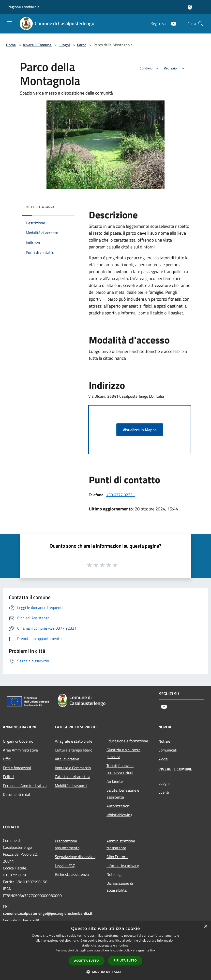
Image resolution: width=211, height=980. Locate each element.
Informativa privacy (123, 866)
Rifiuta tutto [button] (125, 960)
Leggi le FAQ (65, 866)
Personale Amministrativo (25, 785)
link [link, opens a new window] (153, 950)
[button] (105, 972)
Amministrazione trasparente (121, 844)
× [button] (205, 926)
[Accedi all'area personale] (190, 7)
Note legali (115, 874)
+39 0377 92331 (121, 495)
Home (11, 45)
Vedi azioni (175, 68)
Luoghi (64, 45)
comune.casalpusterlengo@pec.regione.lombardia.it (48, 913)
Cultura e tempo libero (74, 750)
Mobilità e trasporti (71, 785)
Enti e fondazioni (17, 768)
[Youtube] (172, 24)
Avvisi (163, 759)
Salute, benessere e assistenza (123, 794)
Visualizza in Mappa (140, 430)
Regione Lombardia (23, 7)
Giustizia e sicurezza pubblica (123, 753)
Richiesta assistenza (72, 874)
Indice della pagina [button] (40, 207)
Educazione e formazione (127, 741)
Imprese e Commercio (73, 768)
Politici (9, 777)
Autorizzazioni (118, 806)
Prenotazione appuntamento (67, 844)
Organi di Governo (18, 741)
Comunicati (168, 750)
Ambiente (115, 781)
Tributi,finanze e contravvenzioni (120, 769)
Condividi (150, 68)
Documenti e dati (17, 794)
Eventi (164, 792)
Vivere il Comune (38, 45)
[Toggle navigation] (10, 23)
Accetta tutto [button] (87, 961)
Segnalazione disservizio (75, 857)
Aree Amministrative (20, 750)
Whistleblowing (119, 815)
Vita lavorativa (67, 759)
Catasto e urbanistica (73, 777)
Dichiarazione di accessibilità (120, 887)
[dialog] (105, 951)
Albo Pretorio (117, 857)
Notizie (164, 741)
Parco (82, 45)
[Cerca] (201, 24)
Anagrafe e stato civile (74, 741)
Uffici (7, 759)
